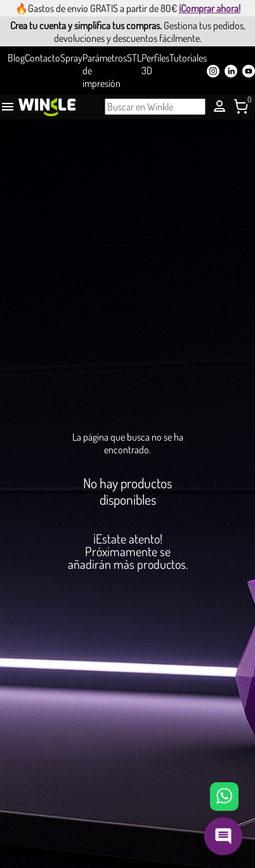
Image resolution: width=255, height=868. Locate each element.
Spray (71, 58)
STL (134, 58)
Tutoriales (188, 58)
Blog (16, 58)
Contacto (43, 58)
